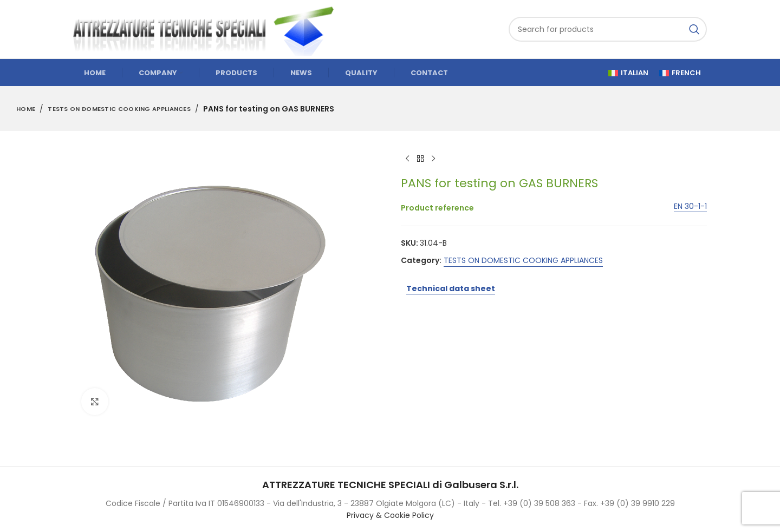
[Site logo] (209, 29)
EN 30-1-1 (690, 207)
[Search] (608, 29)
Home (26, 109)
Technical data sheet (451, 288)
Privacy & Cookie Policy (390, 515)
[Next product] (433, 159)
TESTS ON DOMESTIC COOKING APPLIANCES (119, 109)
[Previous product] (407, 159)
